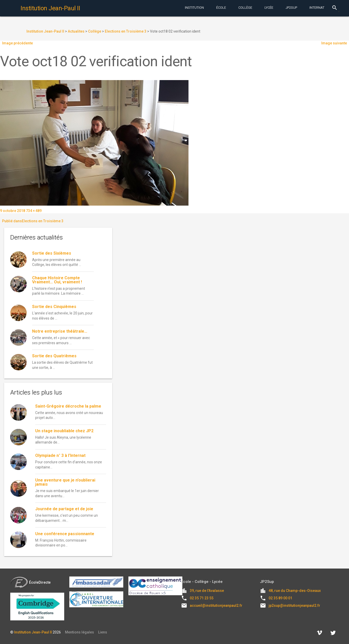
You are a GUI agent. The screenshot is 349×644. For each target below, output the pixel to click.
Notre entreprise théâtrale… (60, 331)
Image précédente (17, 43)
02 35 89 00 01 (280, 598)
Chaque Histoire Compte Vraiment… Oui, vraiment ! (57, 280)
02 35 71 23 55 (202, 598)
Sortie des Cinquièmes (54, 307)
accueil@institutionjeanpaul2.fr (216, 605)
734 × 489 (34, 211)
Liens (103, 632)
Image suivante (334, 43)
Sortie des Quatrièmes (54, 356)
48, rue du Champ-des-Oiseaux (295, 591)
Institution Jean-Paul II (33, 632)
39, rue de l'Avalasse (207, 591)
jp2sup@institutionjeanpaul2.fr (294, 605)
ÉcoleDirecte (30, 582)
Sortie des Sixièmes (52, 253)
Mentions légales (79, 632)
